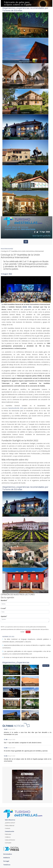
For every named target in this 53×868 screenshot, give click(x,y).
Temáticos (7, 865)
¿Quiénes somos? (10, 823)
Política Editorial (10, 826)
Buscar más (46, 666)
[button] (5, 287)
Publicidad (8, 834)
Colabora (8, 837)
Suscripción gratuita (41, 236)
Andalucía (7, 858)
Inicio (3, 249)
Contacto (8, 828)
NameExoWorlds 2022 (16, 408)
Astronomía (9, 249)
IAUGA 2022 (27, 307)
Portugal (7, 861)
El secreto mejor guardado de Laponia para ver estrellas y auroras (26, 751)
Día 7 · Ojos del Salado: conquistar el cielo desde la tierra (23, 743)
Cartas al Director (10, 840)
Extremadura (8, 854)
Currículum (8, 843)
